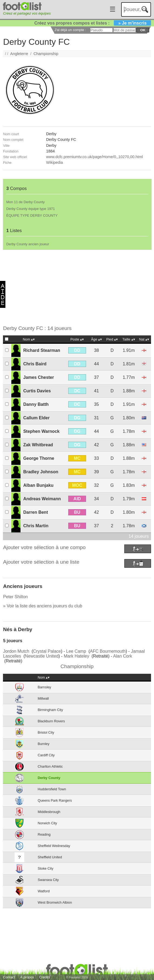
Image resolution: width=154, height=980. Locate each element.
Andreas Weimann (42, 499)
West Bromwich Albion (55, 902)
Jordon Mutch (16, 651)
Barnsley (45, 687)
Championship (46, 54)
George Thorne (39, 458)
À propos (27, 977)
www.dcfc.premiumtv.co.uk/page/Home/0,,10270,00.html (95, 157)
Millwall (43, 698)
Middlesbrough (49, 812)
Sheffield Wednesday (54, 846)
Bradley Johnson (41, 472)
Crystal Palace (47, 651)
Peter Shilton (15, 597)
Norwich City (47, 823)
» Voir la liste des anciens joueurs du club (43, 606)
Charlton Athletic (50, 766)
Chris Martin (36, 526)
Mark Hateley (76, 656)
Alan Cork (123, 656)
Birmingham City (50, 710)
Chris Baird (35, 364)
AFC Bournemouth (108, 651)
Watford (44, 891)
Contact (9, 977)
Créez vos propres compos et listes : (93, 23)
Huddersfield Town (52, 789)
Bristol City (46, 732)
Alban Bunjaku (38, 485)
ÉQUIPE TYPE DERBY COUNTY (32, 215)
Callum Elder (36, 418)
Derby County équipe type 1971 (30, 209)
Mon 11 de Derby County (25, 202)
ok (143, 30)
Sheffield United (50, 857)
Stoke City (46, 868)
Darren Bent (36, 512)
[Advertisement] (75, 288)
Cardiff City (46, 755)
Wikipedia (54, 162)
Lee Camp (76, 651)
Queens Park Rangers (55, 800)
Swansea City (48, 880)
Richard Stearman (42, 350)
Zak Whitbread (38, 445)
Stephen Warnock (41, 431)
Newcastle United (42, 656)
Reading (44, 834)
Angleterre (19, 54)
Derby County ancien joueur (28, 244)
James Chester (39, 377)
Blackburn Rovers (51, 721)
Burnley (44, 744)
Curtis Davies (37, 391)
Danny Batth (36, 404)
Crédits (45, 977)
